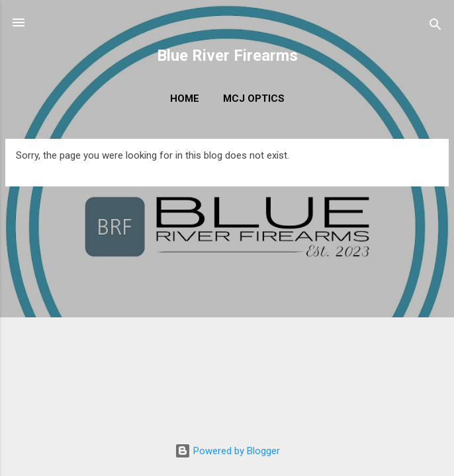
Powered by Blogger (227, 451)
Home (185, 99)
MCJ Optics (254, 99)
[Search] (435, 27)
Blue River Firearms (227, 56)
